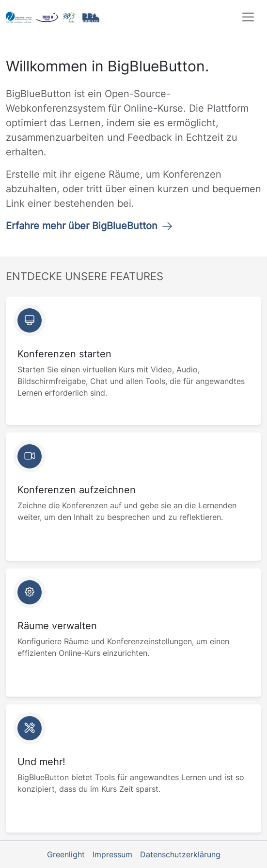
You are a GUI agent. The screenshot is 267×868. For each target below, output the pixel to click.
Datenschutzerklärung (180, 854)
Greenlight (66, 854)
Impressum (112, 854)
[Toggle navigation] (248, 17)
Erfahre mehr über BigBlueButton (89, 226)
